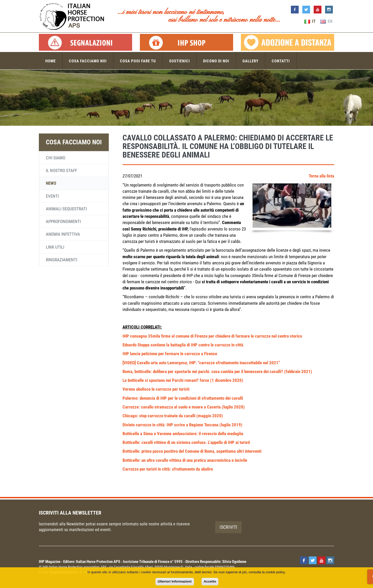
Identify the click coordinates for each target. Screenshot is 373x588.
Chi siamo (56, 158)
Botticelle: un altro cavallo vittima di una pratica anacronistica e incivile (185, 460)
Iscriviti (228, 527)
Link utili (55, 247)
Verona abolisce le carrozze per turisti (156, 389)
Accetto (210, 581)
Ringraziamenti (62, 260)
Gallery (250, 61)
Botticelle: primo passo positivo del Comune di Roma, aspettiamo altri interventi (192, 451)
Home (51, 61)
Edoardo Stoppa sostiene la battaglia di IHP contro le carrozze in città (183, 345)
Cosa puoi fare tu (138, 61)
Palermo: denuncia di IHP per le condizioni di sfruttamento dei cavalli (183, 398)
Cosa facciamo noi (88, 61)
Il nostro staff (62, 170)
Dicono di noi (216, 61)
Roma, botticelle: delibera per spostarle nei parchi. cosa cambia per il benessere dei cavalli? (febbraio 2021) (217, 371)
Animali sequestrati (66, 209)
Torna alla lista (321, 176)
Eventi (52, 196)
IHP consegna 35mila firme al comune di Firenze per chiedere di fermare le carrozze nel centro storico (212, 336)
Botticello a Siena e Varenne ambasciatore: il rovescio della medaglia (183, 434)
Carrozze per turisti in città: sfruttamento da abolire (168, 469)
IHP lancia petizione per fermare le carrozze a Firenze (170, 354)
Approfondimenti (63, 221)
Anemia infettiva (63, 234)
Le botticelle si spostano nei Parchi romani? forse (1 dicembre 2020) (183, 380)
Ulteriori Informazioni (175, 581)
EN (326, 21)
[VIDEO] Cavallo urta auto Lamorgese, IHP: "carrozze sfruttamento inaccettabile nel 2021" (201, 363)
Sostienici (180, 61)
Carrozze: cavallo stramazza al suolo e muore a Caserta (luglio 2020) (184, 407)
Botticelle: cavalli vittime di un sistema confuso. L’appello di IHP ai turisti (186, 442)
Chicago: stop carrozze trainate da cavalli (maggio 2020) (173, 416)
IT (310, 21)
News (51, 183)
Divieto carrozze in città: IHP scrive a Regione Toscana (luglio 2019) (182, 425)
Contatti (281, 61)
